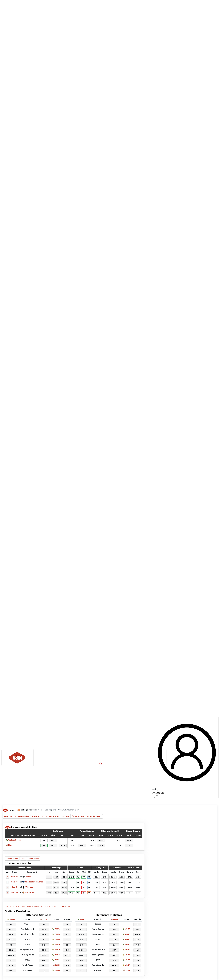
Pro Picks (37, 816)
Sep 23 (15, 877)
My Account (158, 793)
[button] (101, 763)
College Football (29, 810)
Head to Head (94, 816)
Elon (10, 845)
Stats (66, 816)
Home (12, 810)
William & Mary (15, 840)
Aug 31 (15, 892)
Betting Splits (22, 816)
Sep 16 (15, 882)
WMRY (12, 919)
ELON (45, 919)
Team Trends (52, 816)
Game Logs (78, 816)
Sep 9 (15, 887)
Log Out (156, 796)
